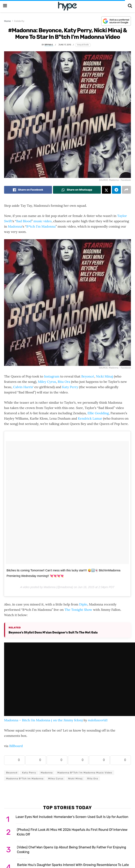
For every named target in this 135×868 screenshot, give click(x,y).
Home (7, 21)
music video (43, 221)
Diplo (83, 604)
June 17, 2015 (65, 45)
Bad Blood (24, 221)
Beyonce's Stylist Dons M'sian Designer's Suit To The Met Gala (53, 633)
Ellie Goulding (98, 413)
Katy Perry (70, 387)
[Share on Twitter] (106, 190)
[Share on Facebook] (28, 190)
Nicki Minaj (105, 376)
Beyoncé (88, 376)
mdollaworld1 (98, 720)
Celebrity (19, 21)
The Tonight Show (78, 610)
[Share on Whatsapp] (77, 190)
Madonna (15, 226)
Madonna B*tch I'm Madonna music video (85, 773)
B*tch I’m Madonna (41, 226)
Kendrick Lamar (90, 418)
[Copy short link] (83, 45)
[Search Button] (130, 6)
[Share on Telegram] (116, 190)
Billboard (16, 746)
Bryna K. (49, 45)
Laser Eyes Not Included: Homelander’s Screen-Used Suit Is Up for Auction (72, 817)
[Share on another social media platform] (126, 190)
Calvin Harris (23, 387)
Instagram (52, 376)
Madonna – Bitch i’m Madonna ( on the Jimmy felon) (43, 720)
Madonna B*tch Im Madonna (25, 779)
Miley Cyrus (47, 382)
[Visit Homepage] (67, 6)
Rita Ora (64, 382)
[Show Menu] (5, 6)
